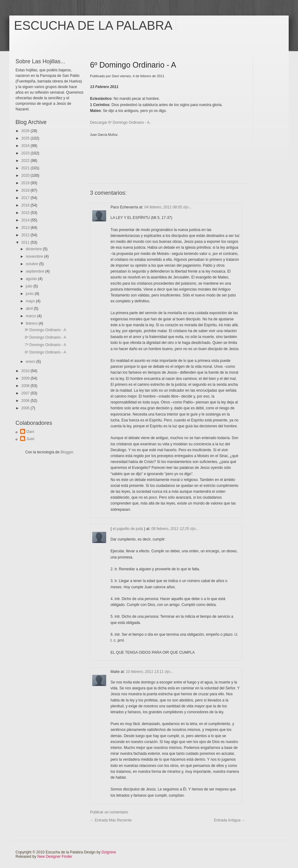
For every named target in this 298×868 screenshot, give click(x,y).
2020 (26, 176)
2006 (26, 401)
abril (30, 309)
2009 (26, 378)
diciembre (34, 249)
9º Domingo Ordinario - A (45, 330)
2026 (26, 131)
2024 (26, 146)
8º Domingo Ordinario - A (45, 337)
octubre (32, 264)
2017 (26, 198)
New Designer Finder (55, 857)
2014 (26, 220)
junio (30, 294)
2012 (26, 235)
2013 (26, 228)
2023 (26, 153)
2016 (26, 205)
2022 (26, 161)
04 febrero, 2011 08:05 (164, 207)
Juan (30, 439)
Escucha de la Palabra (93, 25)
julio (30, 286)
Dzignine (109, 852)
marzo (32, 316)
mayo (31, 301)
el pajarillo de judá (128, 529)
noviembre (35, 256)
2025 (26, 138)
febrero (32, 323)
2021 (26, 168)
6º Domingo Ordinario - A (45, 352)
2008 (26, 386)
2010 (26, 371)
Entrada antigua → (230, 820)
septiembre (36, 271)
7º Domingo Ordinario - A (45, 345)
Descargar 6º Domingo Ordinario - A (120, 122)
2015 (26, 213)
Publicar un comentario (109, 812)
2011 (26, 243)
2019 (26, 183)
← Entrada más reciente (111, 820)
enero (31, 362)
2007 (26, 393)
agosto (32, 279)
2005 (26, 408)
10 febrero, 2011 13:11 (145, 672)
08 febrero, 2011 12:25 (171, 529)
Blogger (67, 452)
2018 (26, 190)
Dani (30, 432)
